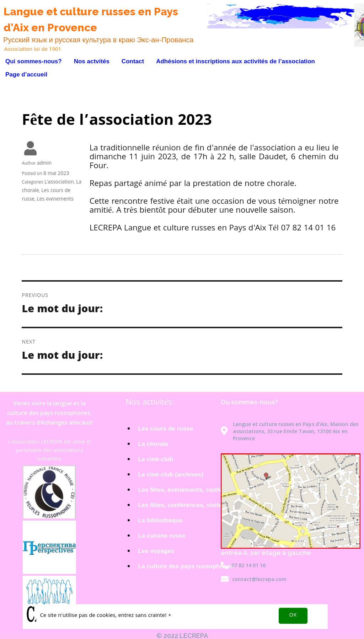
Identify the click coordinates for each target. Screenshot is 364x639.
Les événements (55, 199)
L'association (59, 182)
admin (44, 164)
